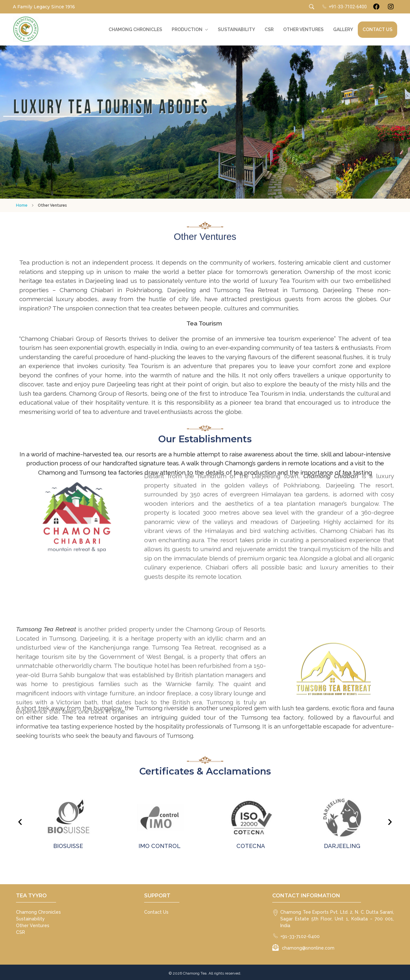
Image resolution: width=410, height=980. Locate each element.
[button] (20, 822)
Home (22, 205)
